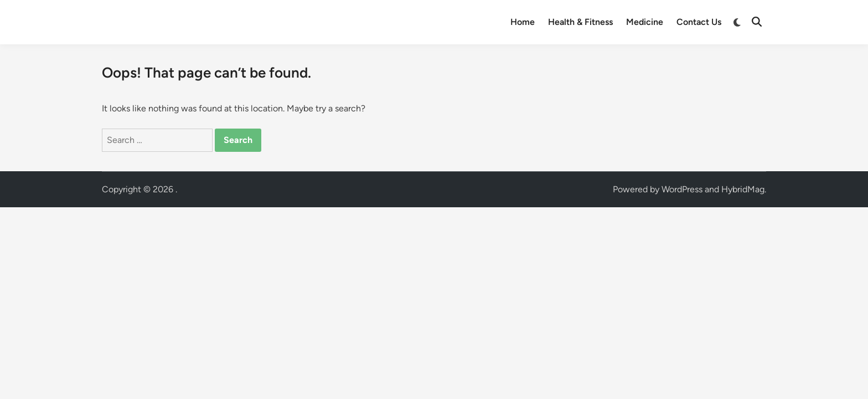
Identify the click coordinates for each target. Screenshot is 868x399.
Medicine (645, 22)
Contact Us (699, 22)
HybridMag (743, 189)
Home (523, 22)
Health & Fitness (580, 22)
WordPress (682, 189)
